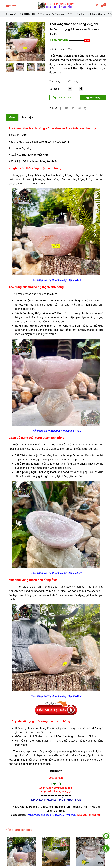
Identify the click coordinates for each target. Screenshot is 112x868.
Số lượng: (55, 89)
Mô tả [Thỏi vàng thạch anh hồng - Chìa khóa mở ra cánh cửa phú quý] (12, 117)
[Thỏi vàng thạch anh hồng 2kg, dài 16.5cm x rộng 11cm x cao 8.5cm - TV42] (56, 6)
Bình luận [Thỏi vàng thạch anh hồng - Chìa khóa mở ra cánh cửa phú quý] (27, 117)
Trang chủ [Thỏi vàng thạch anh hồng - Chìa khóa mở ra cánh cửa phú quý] (11, 14)
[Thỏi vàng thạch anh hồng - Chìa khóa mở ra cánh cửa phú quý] (104, 6)
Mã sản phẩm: (57, 49)
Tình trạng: (55, 81)
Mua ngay (93, 98)
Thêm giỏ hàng (63, 98)
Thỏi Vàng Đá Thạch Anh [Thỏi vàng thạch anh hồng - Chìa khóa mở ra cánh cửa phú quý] (53, 14)
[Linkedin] (73, 108)
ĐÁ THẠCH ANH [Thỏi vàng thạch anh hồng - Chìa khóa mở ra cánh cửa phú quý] (28, 14)
